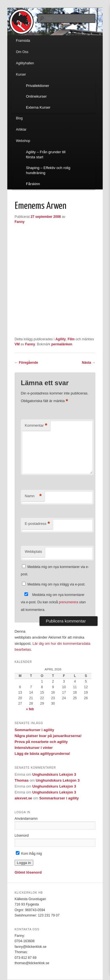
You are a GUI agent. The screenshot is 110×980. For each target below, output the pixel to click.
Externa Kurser (38, 107)
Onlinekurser (36, 96)
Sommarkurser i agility (34, 730)
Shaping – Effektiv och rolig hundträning (48, 170)
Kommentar (36, 426)
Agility (60, 339)
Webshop (23, 141)
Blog (19, 118)
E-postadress (37, 524)
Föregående (26, 363)
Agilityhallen (25, 63)
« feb (30, 709)
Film (71, 339)
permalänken (62, 344)
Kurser (21, 74)
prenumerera (69, 602)
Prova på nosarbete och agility (41, 742)
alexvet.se (23, 798)
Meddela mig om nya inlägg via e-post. (56, 584)
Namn (33, 496)
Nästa (89, 363)
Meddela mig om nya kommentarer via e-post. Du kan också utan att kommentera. (53, 602)
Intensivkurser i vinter (34, 748)
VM (17, 344)
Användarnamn (26, 819)
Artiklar (21, 130)
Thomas (22, 780)
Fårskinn (33, 184)
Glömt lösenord (28, 872)
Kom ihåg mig (29, 854)
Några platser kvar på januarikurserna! (48, 736)
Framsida (23, 41)
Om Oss (22, 52)
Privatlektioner (38, 86)
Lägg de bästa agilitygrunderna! (42, 754)
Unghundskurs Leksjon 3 (54, 774)
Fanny (20, 222)
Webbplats (33, 552)
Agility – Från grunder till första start (46, 154)
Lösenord (22, 836)
